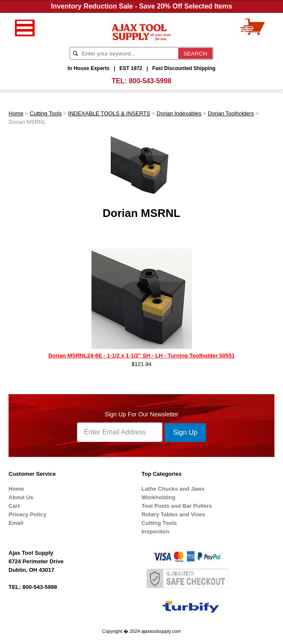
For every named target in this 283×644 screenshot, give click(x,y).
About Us (21, 497)
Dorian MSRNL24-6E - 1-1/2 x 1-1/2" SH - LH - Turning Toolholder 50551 (141, 356)
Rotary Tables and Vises (173, 514)
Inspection (155, 531)
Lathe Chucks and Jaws (173, 489)
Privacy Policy (27, 514)
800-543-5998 (150, 81)
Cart (14, 506)
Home (16, 113)
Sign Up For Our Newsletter (141, 414)
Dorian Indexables (179, 113)
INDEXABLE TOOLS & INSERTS (109, 113)
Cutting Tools (46, 113)
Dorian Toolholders (231, 113)
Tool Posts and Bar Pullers (177, 506)
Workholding (158, 497)
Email (16, 523)
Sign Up (185, 432)
